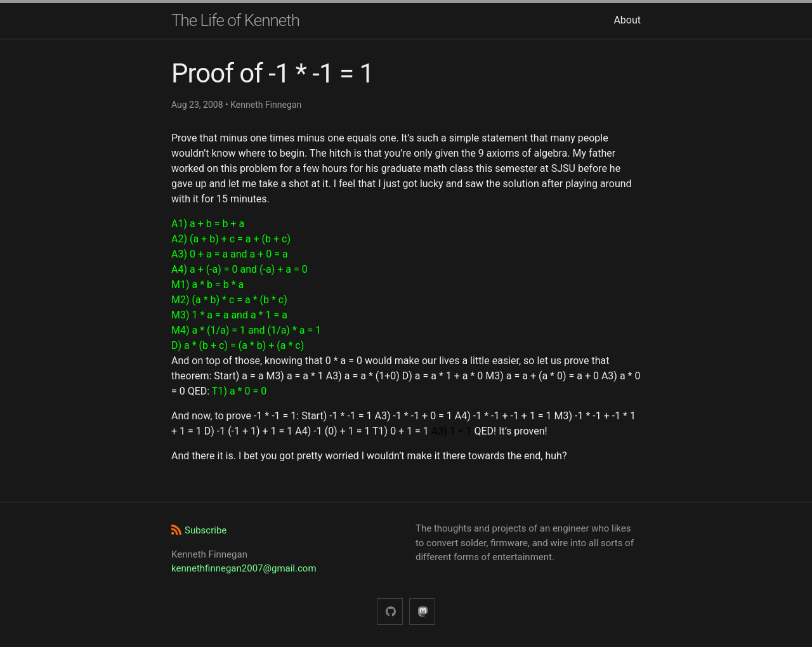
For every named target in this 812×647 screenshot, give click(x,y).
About (627, 20)
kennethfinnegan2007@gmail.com (244, 568)
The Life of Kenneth (235, 20)
